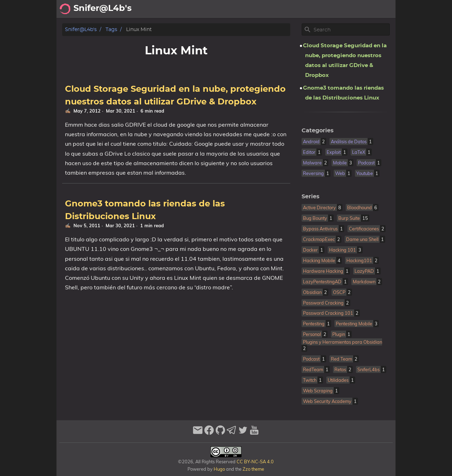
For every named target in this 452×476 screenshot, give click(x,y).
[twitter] (243, 433)
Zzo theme (253, 469)
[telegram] (232, 433)
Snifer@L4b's (81, 29)
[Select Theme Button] (228, 9)
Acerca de (254, 9)
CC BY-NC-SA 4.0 (255, 462)
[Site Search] (351, 30)
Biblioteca (378, 9)
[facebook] (209, 433)
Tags (111, 29)
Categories (318, 131)
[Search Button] (210, 9)
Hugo (219, 469)
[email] (198, 433)
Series (311, 197)
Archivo (286, 9)
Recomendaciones (330, 9)
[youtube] (254, 433)
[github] (220, 433)
